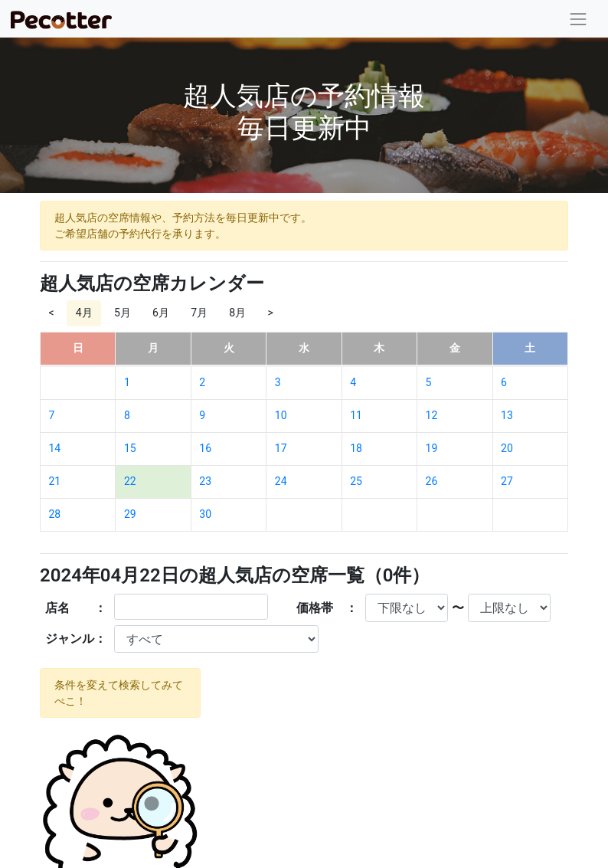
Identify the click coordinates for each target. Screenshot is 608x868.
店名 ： (76, 608)
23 (205, 481)
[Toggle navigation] (579, 19)
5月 (123, 313)
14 (55, 448)
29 (130, 514)
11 (356, 415)
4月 (84, 313)
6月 (161, 313)
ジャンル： (76, 639)
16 (205, 448)
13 (507, 415)
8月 (237, 313)
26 (432, 481)
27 (507, 481)
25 (356, 481)
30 (205, 514)
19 (432, 448)
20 (507, 448)
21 (55, 481)
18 (356, 448)
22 (130, 481)
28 (55, 514)
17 (281, 448)
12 (432, 415)
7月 (199, 313)
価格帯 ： (327, 608)
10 (281, 415)
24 (281, 481)
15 (130, 448)
